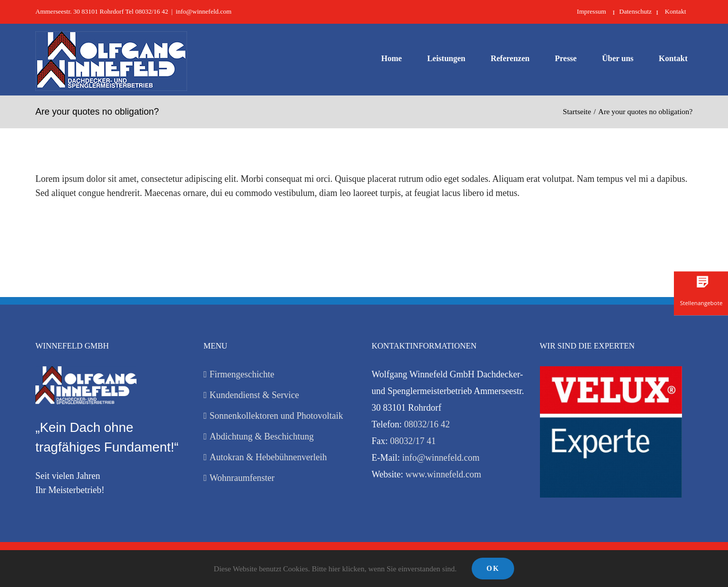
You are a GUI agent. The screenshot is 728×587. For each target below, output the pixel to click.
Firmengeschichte (242, 374)
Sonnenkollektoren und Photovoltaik (277, 416)
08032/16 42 (427, 424)
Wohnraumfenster (242, 478)
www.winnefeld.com (443, 474)
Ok (493, 569)
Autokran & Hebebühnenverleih (268, 457)
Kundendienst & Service (255, 395)
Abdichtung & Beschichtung (262, 436)
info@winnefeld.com (203, 11)
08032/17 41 (413, 441)
